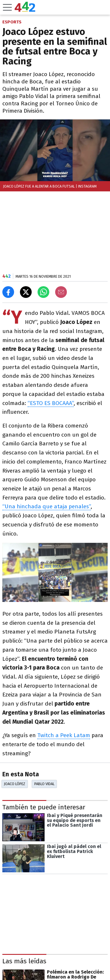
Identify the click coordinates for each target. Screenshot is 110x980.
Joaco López (15, 784)
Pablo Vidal (44, 784)
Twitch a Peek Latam (64, 735)
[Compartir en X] (26, 292)
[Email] (61, 292)
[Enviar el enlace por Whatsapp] (43, 292)
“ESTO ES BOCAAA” (51, 403)
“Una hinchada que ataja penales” (46, 506)
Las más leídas (24, 961)
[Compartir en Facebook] (8, 292)
